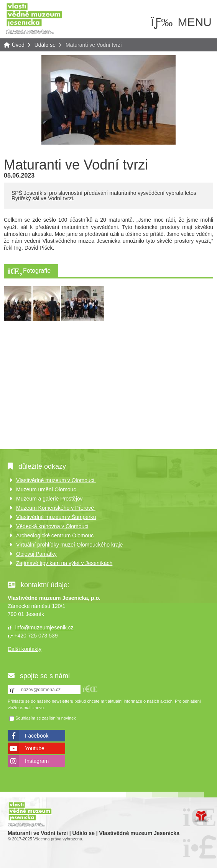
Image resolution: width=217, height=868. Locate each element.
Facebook (37, 736)
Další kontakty (25, 649)
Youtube (35, 748)
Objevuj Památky (36, 554)
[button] (90, 689)
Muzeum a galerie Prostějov (50, 499)
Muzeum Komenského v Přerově (56, 508)
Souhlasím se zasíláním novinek (46, 718)
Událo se (45, 45)
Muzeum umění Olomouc (47, 489)
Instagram (37, 761)
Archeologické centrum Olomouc (55, 535)
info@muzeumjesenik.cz (44, 628)
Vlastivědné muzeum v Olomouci (56, 480)
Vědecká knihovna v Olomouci (52, 526)
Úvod (34, 18)
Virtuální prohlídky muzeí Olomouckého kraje (69, 545)
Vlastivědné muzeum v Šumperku (56, 517)
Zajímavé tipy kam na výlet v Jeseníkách (64, 563)
